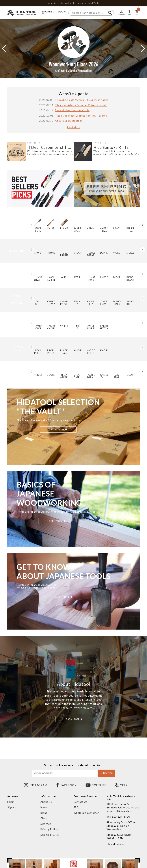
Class (44, 818)
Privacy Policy (49, 829)
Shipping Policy (50, 835)
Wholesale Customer (86, 813)
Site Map (46, 824)
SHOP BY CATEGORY (54, 13)
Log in (11, 802)
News (44, 807)
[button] (69, 75)
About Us (46, 802)
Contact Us (80, 802)
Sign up (12, 807)
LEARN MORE (58, 432)
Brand (44, 813)
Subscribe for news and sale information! (73, 765)
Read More (73, 127)
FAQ (76, 807)
